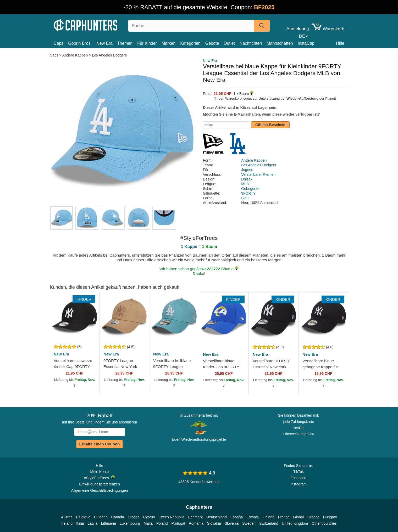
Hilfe (340, 43)
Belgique (83, 517)
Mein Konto (100, 472)
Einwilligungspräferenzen (99, 484)
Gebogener (250, 189)
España (237, 517)
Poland (162, 523)
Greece (313, 517)
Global (298, 517)
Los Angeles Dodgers (109, 55)
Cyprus (149, 517)
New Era (104, 43)
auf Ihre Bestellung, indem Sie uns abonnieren (99, 418)
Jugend (247, 170)
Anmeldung (298, 29)
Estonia (253, 517)
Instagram (298, 484)
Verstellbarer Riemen (258, 174)
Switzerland (269, 523)
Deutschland (217, 517)
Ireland (67, 523)
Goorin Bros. (80, 43)
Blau (245, 198)
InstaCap (306, 43)
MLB (245, 184)
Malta (148, 523)
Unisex (247, 179)
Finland (268, 517)
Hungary (330, 517)
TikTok (298, 472)
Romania (196, 523)
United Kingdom (295, 523)
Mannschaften (280, 43)
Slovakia (214, 523)
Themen (125, 43)
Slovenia (232, 523)
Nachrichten (251, 43)
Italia (80, 523)
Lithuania (109, 523)
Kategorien (190, 43)
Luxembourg (130, 523)
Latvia (93, 523)
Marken (168, 43)
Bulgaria (101, 517)
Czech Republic (171, 517)
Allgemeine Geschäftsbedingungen (99, 490)
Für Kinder (147, 43)
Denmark (195, 517)
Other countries (324, 523)
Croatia (134, 517)
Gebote (212, 43)
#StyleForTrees (99, 478)
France (284, 517)
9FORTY (248, 193)
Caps (59, 43)
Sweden (249, 523)
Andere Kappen (75, 55)
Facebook (298, 478)
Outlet (229, 43)
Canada (118, 517)
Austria (67, 517)
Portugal (178, 523)
